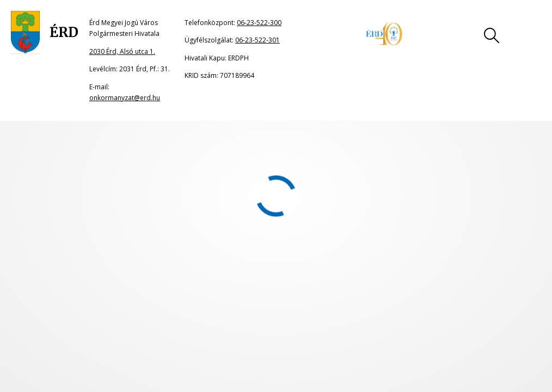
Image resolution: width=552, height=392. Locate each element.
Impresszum (228, 262)
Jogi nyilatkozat (140, 262)
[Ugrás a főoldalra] (45, 33)
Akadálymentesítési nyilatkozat (468, 262)
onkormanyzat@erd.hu (125, 98)
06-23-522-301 (257, 40)
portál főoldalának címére (127, 157)
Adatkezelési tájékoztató (332, 262)
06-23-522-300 (259, 23)
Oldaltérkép (52, 262)
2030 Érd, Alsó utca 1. (122, 51)
